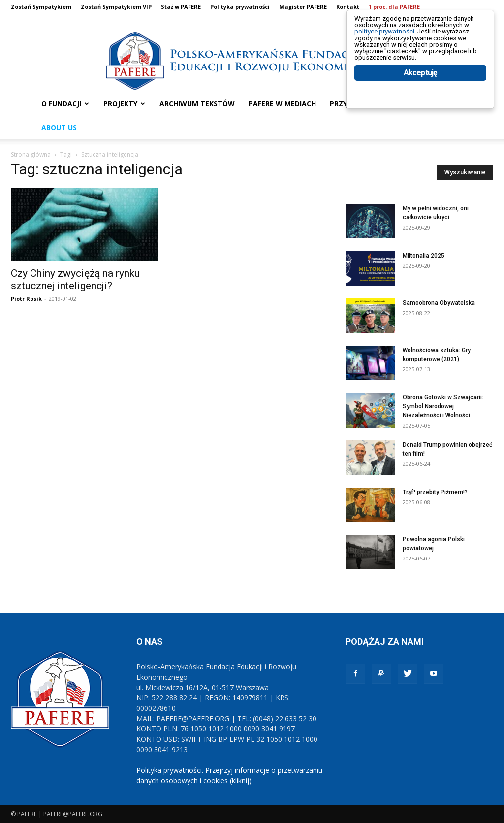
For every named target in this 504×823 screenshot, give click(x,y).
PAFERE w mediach (282, 104)
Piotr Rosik (26, 299)
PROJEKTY (124, 104)
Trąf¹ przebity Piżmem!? (435, 492)
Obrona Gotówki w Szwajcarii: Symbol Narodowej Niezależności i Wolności (443, 406)
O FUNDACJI (65, 104)
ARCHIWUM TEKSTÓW (197, 104)
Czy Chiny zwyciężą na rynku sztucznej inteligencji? (75, 280)
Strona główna (31, 154)
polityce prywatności (396, 40)
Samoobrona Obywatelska (439, 303)
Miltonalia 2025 (424, 256)
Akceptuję (421, 102)
